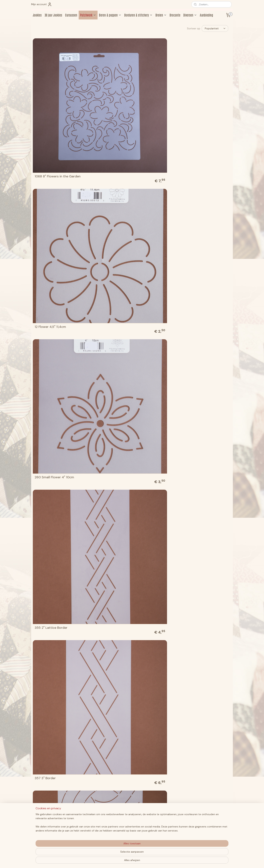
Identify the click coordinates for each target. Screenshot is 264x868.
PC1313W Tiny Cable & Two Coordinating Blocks (206, 467)
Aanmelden (204, 827)
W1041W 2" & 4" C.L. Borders (107, 658)
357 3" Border (45, 152)
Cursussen (71, 15)
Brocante (175, 15)
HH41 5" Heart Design (101, 405)
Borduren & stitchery (138, 15)
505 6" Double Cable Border (106, 152)
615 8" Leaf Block (148, 152)
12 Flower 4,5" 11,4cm (101, 89)
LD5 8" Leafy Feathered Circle (52, 467)
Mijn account (42, 4)
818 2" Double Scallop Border (51, 214)
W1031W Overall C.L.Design (156, 595)
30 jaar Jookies (53, 15)
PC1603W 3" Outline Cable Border (55, 530)
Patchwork (88, 15)
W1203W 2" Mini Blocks (153, 658)
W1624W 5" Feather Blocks (105, 785)
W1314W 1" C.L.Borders (203, 658)
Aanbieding (206, 15)
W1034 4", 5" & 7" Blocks (205, 595)
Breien (161, 15)
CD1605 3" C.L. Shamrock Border (104, 340)
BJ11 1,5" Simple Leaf (100, 279)
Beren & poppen (110, 15)
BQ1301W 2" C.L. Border (203, 279)
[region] (108, 854)
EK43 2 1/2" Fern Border (204, 342)
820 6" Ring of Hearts (101, 215)
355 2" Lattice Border (202, 89)
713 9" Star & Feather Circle (207, 152)
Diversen (190, 15)
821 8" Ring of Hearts (151, 215)
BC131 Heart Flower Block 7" (207, 215)
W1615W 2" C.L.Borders (203, 722)
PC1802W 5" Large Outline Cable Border (155, 530)
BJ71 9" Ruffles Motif (151, 279)
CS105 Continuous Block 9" (156, 342)
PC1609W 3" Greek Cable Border (104, 530)
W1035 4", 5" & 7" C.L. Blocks (56, 658)
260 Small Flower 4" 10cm (155, 89)
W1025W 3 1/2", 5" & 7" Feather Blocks (52, 593)
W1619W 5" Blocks (48, 785)
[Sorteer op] (215, 28)
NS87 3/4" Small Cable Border (102, 467)
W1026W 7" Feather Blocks (105, 595)
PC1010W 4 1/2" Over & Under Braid (153, 467)
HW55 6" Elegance (149, 405)
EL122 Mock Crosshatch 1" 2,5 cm (54, 403)
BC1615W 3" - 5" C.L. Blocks (55, 279)
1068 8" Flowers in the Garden (51, 87)
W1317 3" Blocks (46, 722)
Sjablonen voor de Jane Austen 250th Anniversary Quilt (206, 528)
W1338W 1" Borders (150, 722)
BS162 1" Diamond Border (53, 342)
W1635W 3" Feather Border (156, 785)
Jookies (37, 15)
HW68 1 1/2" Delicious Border (207, 405)
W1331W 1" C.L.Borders (102, 722)
